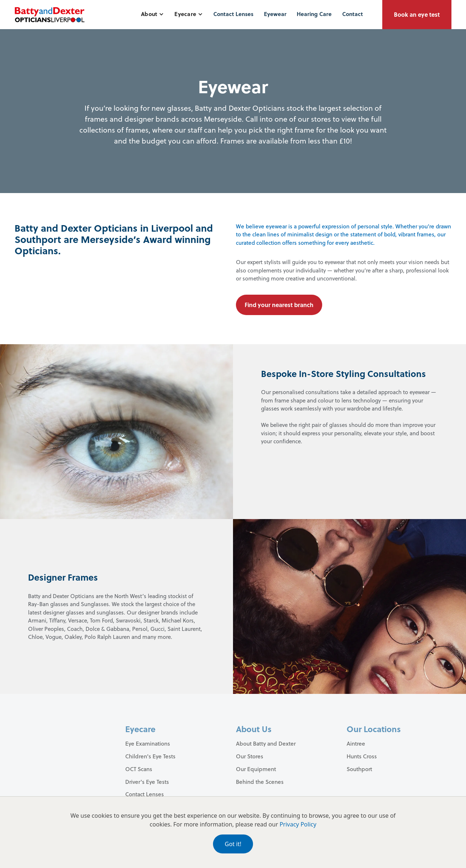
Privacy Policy (298, 824)
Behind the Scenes (260, 782)
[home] (50, 15)
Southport (359, 769)
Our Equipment (256, 769)
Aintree (356, 743)
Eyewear (275, 14)
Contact (353, 14)
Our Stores (250, 756)
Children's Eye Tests (150, 756)
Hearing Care (314, 14)
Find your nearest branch (279, 305)
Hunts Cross (362, 756)
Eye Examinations (148, 743)
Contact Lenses (233, 14)
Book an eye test (417, 14)
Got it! (233, 844)
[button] (152, 14)
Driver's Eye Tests (147, 782)
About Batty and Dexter (266, 743)
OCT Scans (139, 769)
